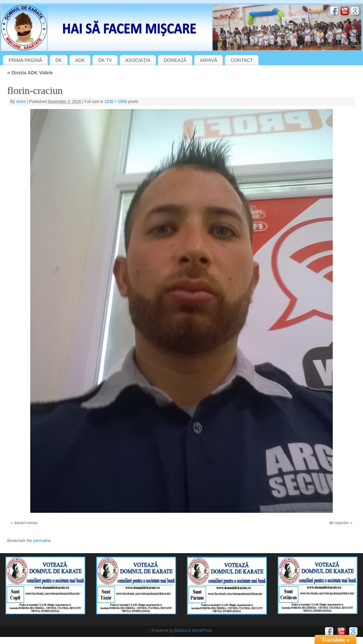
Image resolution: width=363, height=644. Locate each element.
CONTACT (242, 60)
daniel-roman (26, 523)
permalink (42, 541)
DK (59, 60)
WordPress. (202, 631)
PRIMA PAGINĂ (25, 60)
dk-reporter (339, 523)
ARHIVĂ (208, 60)
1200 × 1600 (115, 102)
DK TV (105, 60)
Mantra (181, 631)
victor (21, 102)
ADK (80, 60)
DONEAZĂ (175, 60)
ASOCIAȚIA (138, 60)
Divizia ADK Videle (30, 73)
